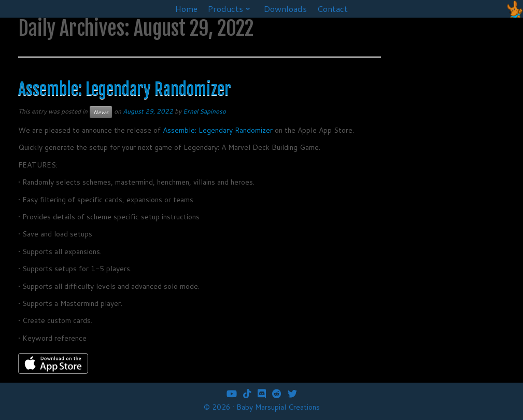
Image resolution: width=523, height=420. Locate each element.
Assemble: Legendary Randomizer (125, 89)
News (101, 112)
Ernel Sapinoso (204, 111)
